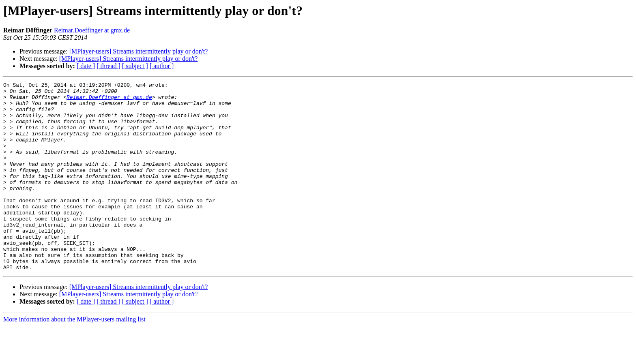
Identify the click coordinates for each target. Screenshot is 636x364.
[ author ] (162, 66)
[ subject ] (135, 66)
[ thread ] (109, 66)
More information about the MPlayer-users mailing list (74, 357)
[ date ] (86, 66)
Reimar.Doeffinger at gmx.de (92, 30)
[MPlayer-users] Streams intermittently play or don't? (139, 51)
